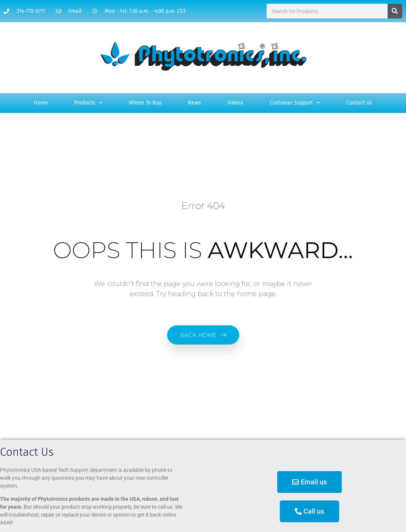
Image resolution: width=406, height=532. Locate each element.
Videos (235, 103)
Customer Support (295, 103)
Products (88, 103)
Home (41, 103)
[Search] (395, 11)
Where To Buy (145, 103)
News (194, 103)
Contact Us (359, 103)
